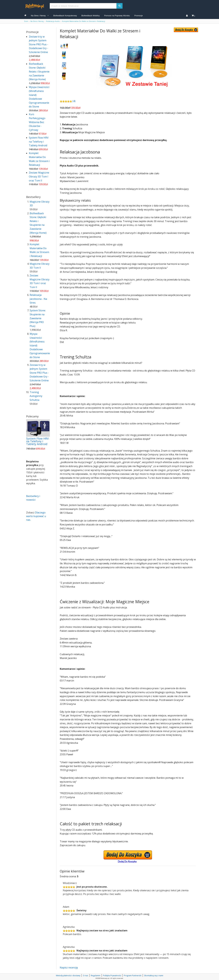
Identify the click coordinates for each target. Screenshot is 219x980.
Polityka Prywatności (112, 975)
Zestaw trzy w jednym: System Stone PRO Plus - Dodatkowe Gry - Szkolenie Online (38, 44)
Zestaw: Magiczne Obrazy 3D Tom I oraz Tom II (39, 176)
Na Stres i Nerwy (38, 16)
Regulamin (96, 975)
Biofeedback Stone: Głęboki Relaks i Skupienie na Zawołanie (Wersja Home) (39, 72)
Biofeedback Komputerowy (65, 16)
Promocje (139, 16)
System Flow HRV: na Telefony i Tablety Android (39, 142)
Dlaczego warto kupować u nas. (36, 516)
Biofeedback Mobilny (90, 16)
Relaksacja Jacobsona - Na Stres (38, 299)
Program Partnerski (133, 975)
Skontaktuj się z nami (154, 975)
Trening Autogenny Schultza (36, 396)
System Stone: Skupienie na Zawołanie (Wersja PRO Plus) (38, 318)
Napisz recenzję (69, 968)
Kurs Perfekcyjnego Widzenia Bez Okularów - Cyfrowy (37, 122)
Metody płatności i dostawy (68, 975)
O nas (86, 975)
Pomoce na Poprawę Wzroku (117, 16)
